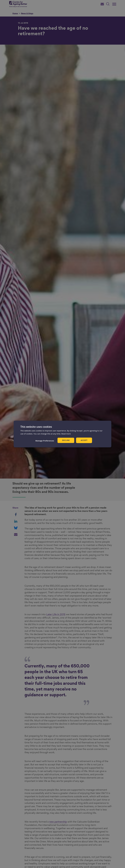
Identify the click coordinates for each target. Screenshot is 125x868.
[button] (45, 441)
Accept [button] (84, 440)
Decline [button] (66, 440)
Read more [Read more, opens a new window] (66, 434)
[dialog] (62, 434)
